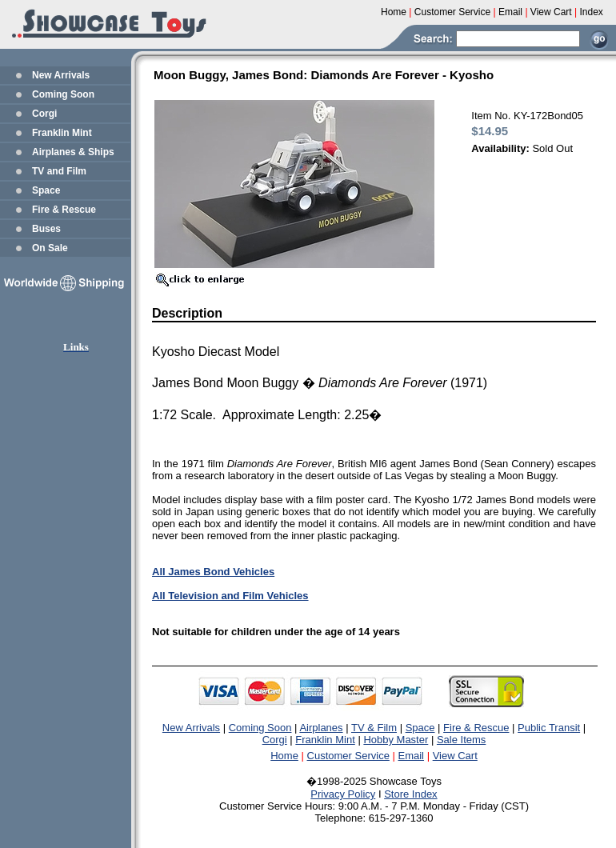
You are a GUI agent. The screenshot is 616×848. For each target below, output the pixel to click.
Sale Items (461, 740)
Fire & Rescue (64, 210)
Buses (46, 229)
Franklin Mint (62, 133)
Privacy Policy (343, 794)
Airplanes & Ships (73, 152)
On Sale (50, 248)
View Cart (455, 756)
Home (284, 756)
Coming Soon (63, 94)
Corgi (44, 114)
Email (412, 756)
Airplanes (321, 728)
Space (46, 190)
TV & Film (374, 728)
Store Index (411, 794)
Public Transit (549, 728)
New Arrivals (61, 75)
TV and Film (59, 171)
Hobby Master (396, 740)
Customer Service (348, 756)
